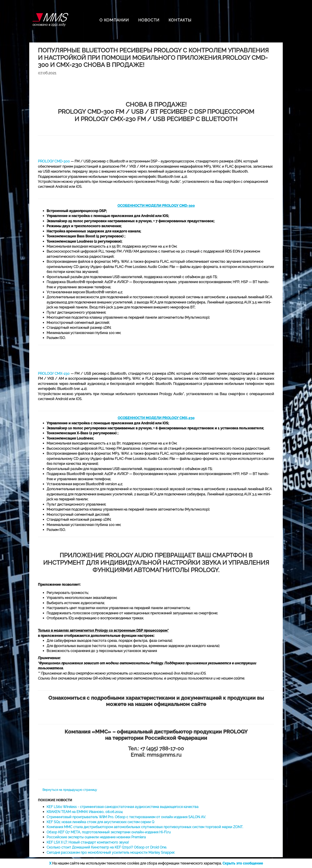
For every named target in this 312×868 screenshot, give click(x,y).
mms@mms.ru (164, 755)
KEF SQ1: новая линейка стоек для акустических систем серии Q (100, 822)
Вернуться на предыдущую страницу (70, 790)
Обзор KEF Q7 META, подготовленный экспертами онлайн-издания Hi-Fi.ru (109, 832)
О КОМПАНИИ (114, 20)
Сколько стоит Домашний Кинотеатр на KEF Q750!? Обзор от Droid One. (107, 847)
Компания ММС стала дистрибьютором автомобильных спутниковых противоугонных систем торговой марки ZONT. (145, 827)
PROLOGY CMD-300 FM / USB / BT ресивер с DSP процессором (156, 112)
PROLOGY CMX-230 (54, 374)
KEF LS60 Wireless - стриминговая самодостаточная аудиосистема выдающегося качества (123, 807)
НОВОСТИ (149, 20)
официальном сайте (180, 704)
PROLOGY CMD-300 (54, 161)
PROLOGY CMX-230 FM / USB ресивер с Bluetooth (159, 119)
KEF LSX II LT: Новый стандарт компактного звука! (88, 842)
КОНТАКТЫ (180, 20)
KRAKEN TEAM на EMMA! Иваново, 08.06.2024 (85, 812)
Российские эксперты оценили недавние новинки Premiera (96, 837)
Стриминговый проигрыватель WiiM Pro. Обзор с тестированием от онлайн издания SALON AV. (126, 817)
